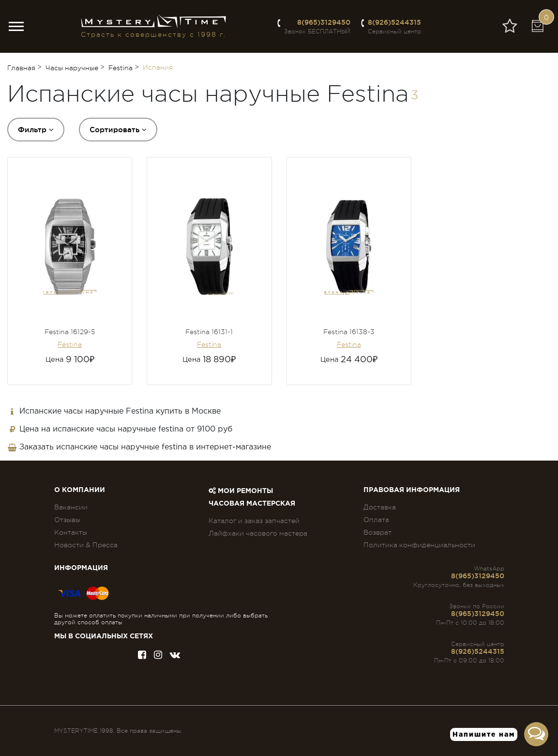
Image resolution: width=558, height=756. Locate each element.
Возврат (377, 532)
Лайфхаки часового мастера (258, 533)
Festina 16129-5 (70, 332)
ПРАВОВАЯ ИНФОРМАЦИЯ (412, 490)
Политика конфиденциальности (419, 545)
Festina (70, 344)
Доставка (380, 507)
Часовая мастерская (252, 504)
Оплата (376, 520)
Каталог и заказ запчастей (254, 521)
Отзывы (67, 520)
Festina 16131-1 (209, 332)
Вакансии (71, 507)
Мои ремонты (241, 491)
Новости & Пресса (86, 545)
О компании (80, 490)
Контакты (71, 532)
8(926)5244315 (394, 22)
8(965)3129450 (324, 22)
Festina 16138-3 (349, 332)
